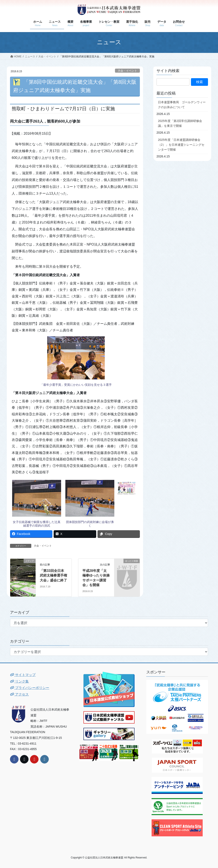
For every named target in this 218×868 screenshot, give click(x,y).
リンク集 (19, 681)
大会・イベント (127, 71)
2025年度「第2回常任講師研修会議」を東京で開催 (180, 123)
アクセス (19, 694)
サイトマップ (23, 675)
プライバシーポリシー (30, 688)
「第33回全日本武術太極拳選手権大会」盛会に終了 (53, 575)
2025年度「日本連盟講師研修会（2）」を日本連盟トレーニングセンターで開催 (181, 145)
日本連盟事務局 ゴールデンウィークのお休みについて (182, 105)
